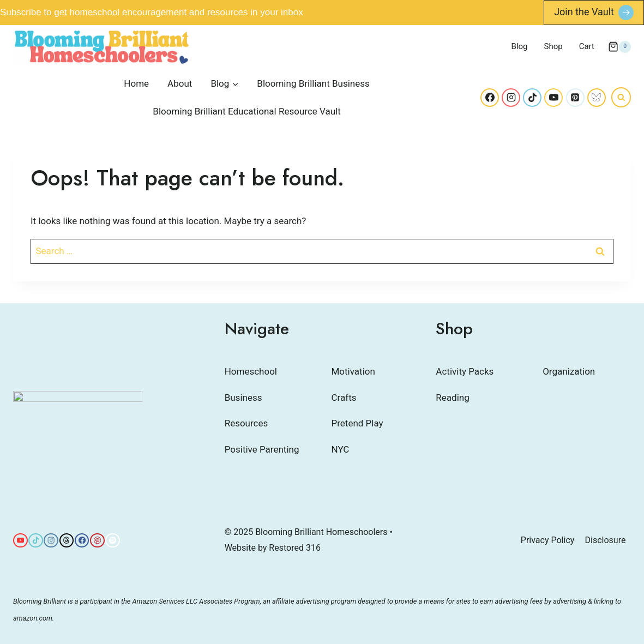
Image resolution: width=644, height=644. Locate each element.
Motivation (353, 371)
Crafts (344, 398)
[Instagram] (511, 98)
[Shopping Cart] (619, 47)
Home (136, 83)
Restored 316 (295, 548)
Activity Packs (465, 371)
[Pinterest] (575, 98)
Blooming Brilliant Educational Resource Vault (246, 111)
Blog (520, 46)
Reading (452, 398)
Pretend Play (357, 423)
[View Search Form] (621, 97)
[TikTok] (532, 98)
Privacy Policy (548, 540)
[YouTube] (553, 98)
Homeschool (251, 371)
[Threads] (67, 541)
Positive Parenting (262, 449)
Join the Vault (584, 12)
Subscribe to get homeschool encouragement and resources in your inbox (152, 12)
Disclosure (606, 540)
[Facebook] (490, 98)
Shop (553, 46)
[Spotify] (113, 541)
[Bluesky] (597, 98)
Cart (587, 46)
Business (243, 398)
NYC (341, 449)
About (180, 83)
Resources (246, 423)
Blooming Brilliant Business (313, 83)
